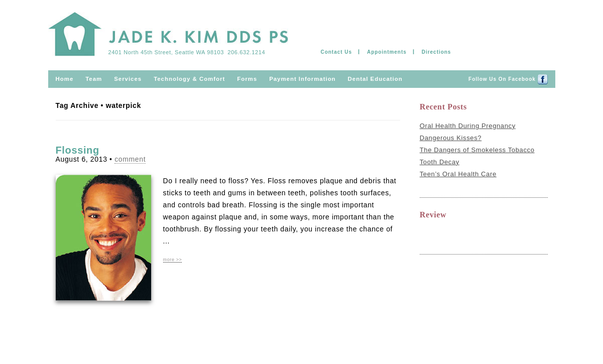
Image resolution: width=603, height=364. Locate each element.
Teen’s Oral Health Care (458, 174)
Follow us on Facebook (508, 79)
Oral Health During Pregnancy (468, 126)
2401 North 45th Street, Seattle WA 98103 (166, 52)
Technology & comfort (189, 79)
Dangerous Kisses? (451, 138)
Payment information (302, 79)
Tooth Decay (440, 162)
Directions (437, 52)
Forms (247, 79)
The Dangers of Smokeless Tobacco (477, 150)
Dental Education (375, 79)
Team (94, 79)
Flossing (78, 150)
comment (130, 159)
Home (65, 79)
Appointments (387, 52)
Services (128, 79)
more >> (173, 260)
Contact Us (336, 52)
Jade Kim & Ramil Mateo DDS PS (168, 36)
